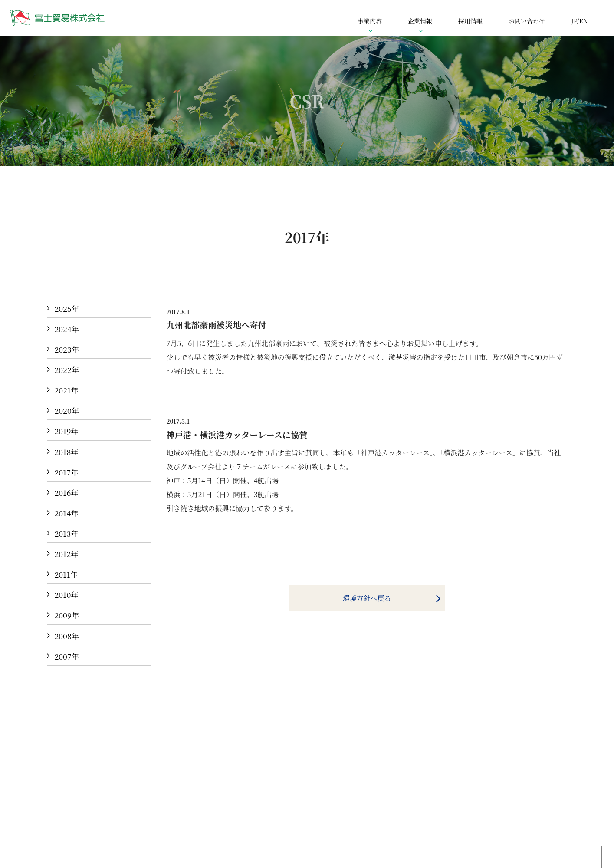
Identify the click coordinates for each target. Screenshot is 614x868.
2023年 (67, 349)
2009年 (67, 615)
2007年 (67, 656)
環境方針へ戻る (367, 598)
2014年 (67, 513)
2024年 (67, 329)
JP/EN (580, 21)
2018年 (67, 452)
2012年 (67, 554)
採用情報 (470, 21)
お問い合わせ (527, 21)
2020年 (67, 411)
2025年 (67, 309)
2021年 (67, 390)
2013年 (67, 533)
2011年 (66, 574)
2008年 (67, 636)
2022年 (67, 370)
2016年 (67, 493)
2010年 (67, 595)
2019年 (67, 431)
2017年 (67, 472)
